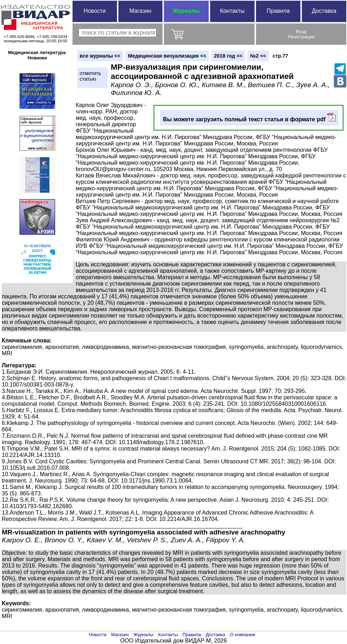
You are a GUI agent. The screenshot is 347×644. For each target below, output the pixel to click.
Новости (95, 11)
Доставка (324, 11)
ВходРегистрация (301, 34)
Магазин (140, 11)
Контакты (232, 11)
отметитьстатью (90, 76)
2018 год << (228, 56)
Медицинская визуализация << (167, 56)
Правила (278, 11)
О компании (243, 635)
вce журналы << (100, 56)
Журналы (186, 11)
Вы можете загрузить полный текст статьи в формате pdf (249, 118)
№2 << (258, 56)
